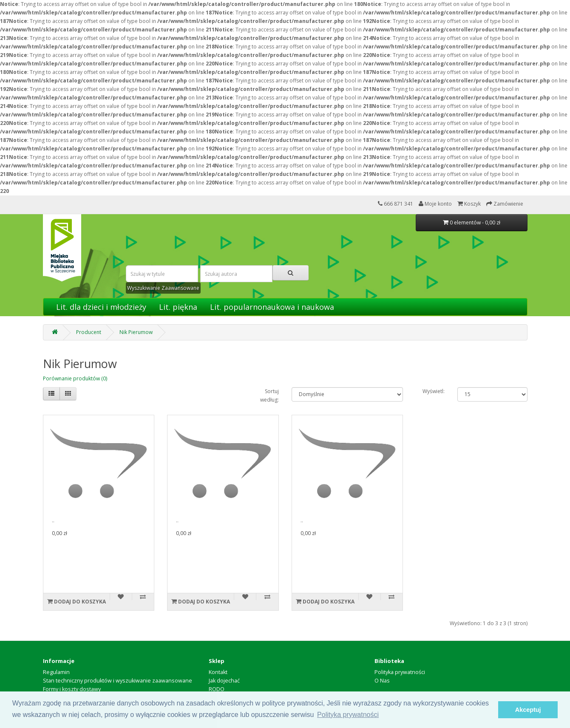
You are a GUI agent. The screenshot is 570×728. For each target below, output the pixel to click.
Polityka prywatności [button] (348, 715)
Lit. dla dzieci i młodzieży (101, 307)
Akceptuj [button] (528, 710)
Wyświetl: (434, 391)
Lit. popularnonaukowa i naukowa (272, 307)
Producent (89, 332)
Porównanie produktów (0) (75, 378)
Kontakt (218, 672)
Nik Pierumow (136, 332)
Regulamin (56, 672)
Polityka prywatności (400, 672)
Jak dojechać (224, 681)
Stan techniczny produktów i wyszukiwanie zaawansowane (118, 681)
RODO (217, 689)
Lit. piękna (178, 307)
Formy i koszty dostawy (72, 689)
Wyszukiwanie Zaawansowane (163, 288)
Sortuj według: (269, 395)
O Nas (382, 681)
